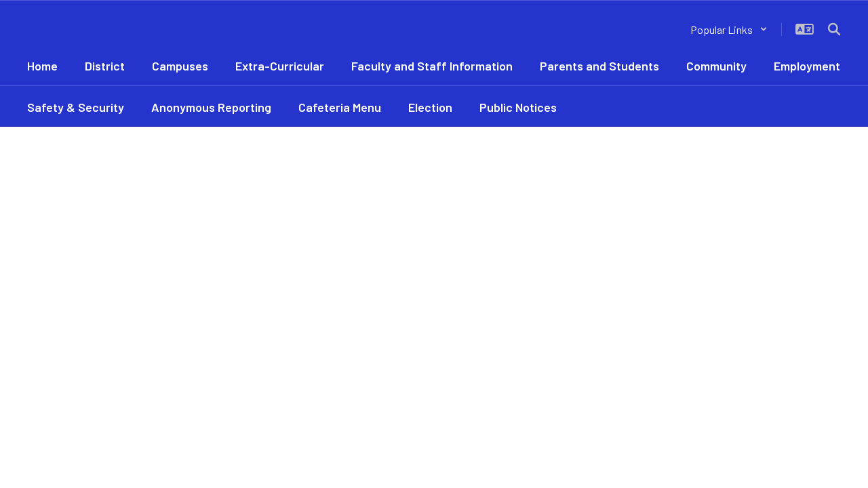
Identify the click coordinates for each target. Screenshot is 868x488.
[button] (729, 29)
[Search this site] (834, 29)
